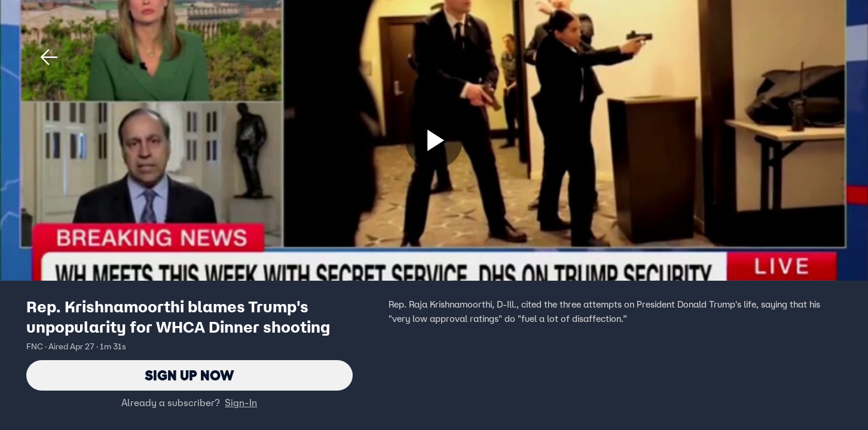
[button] (49, 57)
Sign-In (241, 403)
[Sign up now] (434, 140)
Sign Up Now (189, 375)
